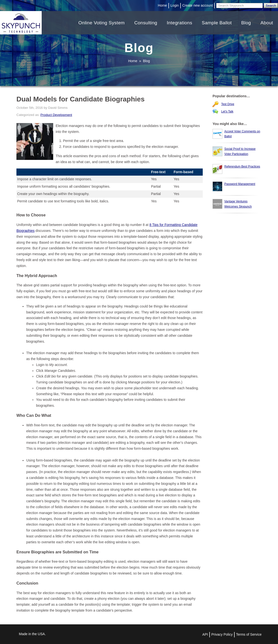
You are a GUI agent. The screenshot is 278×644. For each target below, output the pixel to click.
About (267, 23)
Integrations (179, 23)
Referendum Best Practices (242, 167)
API (205, 634)
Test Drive (228, 104)
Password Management (240, 184)
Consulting (146, 23)
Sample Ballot (217, 23)
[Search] (240, 6)
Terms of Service (249, 634)
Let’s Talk (227, 112)
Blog (246, 23)
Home (162, 5)
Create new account (197, 5)
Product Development (56, 115)
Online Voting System (102, 23)
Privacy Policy (222, 634)
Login (175, 5)
